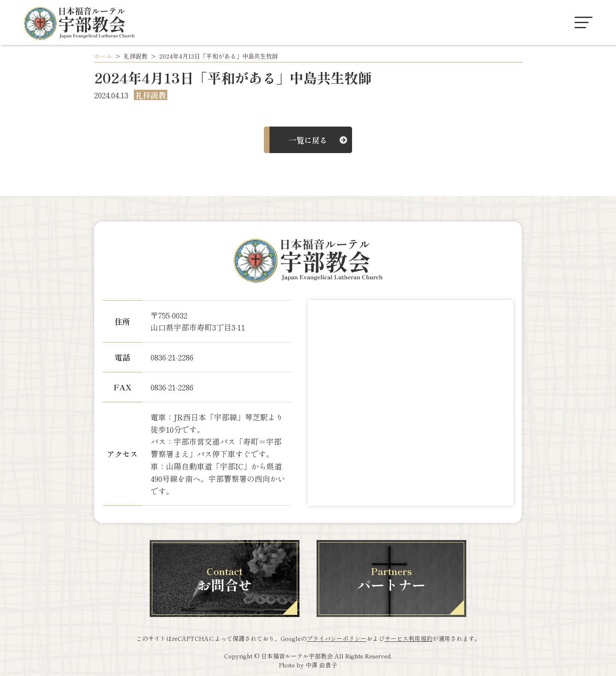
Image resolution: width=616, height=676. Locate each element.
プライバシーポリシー (337, 638)
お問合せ (225, 579)
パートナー (391, 579)
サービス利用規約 (409, 638)
